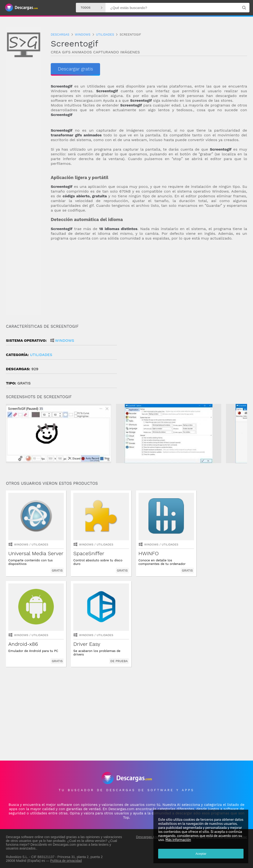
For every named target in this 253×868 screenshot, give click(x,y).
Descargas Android (150, 836)
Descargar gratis (76, 69)
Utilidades (41, 355)
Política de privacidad (66, 860)
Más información (178, 840)
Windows (65, 340)
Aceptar (201, 854)
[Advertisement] (149, 282)
